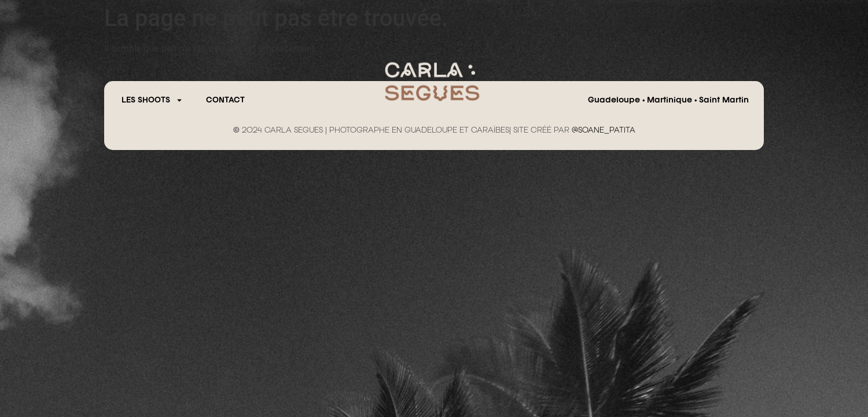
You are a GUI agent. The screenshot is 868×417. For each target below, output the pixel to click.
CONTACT (225, 100)
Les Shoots (152, 100)
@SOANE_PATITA (604, 130)
